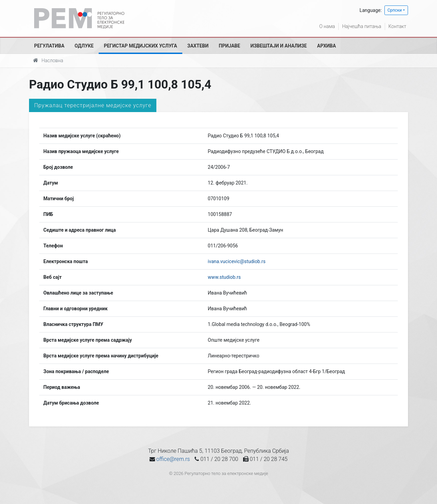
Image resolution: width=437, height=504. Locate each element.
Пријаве (230, 46)
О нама (327, 26)
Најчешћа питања (362, 26)
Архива (327, 46)
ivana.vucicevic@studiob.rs (237, 261)
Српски (395, 10)
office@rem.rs (173, 459)
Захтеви (198, 46)
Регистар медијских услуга (140, 46)
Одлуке (84, 46)
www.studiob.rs (224, 277)
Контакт (397, 26)
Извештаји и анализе (278, 46)
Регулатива (49, 46)
